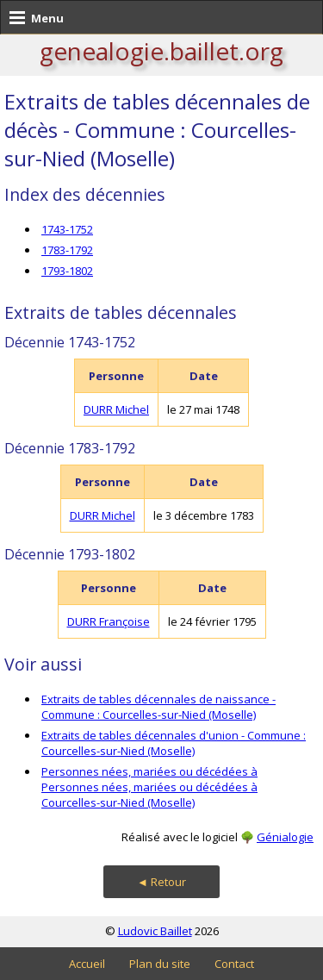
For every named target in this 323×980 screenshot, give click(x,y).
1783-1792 (67, 250)
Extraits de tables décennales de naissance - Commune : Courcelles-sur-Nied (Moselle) (158, 707)
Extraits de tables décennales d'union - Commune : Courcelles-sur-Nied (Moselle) (174, 743)
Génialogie (285, 837)
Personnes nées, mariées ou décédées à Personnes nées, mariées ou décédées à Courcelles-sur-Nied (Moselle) (149, 787)
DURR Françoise (109, 621)
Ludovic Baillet (155, 931)
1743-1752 (67, 229)
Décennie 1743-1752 (70, 342)
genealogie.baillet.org (161, 51)
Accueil (87, 964)
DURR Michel (116, 409)
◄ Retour (161, 882)
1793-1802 (67, 271)
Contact (234, 964)
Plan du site (160, 964)
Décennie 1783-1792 (70, 448)
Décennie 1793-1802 (70, 554)
